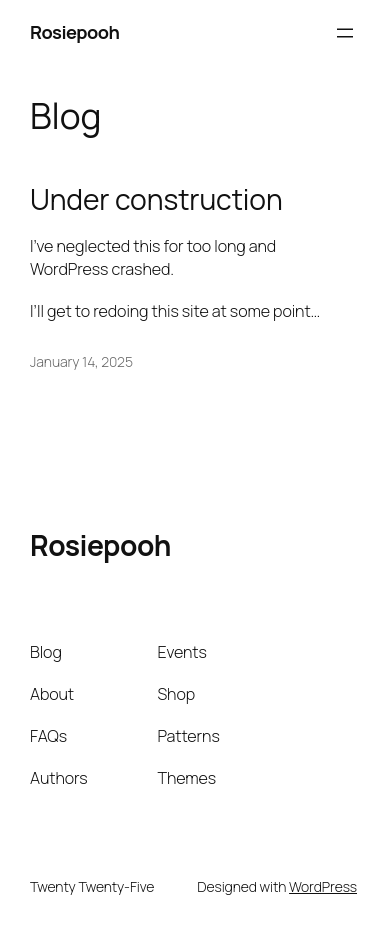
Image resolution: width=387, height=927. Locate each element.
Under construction (156, 200)
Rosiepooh (75, 32)
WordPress (323, 886)
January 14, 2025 (81, 361)
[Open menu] (345, 33)
